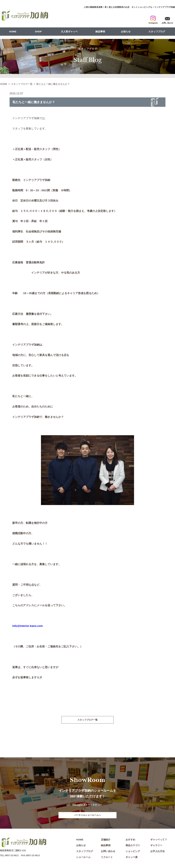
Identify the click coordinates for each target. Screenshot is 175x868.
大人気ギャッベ (69, 31)
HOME (13, 31)
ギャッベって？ (159, 840)
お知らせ (126, 31)
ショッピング (133, 852)
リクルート (107, 858)
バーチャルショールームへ (87, 816)
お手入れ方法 (157, 852)
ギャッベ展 (132, 858)
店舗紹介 (106, 840)
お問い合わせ (108, 852)
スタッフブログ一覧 (22, 84)
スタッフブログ (157, 31)
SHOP (38, 31)
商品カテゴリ (133, 846)
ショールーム (83, 858)
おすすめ (130, 840)
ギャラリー (156, 846)
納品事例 (100, 31)
